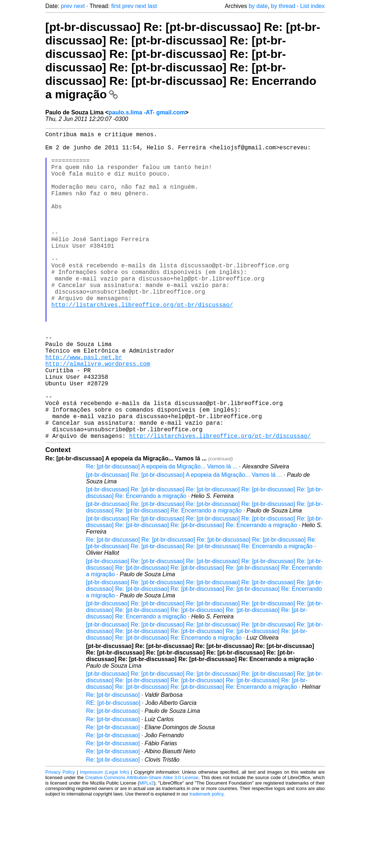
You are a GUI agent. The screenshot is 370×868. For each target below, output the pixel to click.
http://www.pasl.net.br (84, 408)
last (152, 6)
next (79, 6)
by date (258, 6)
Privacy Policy (60, 840)
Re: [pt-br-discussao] (113, 763)
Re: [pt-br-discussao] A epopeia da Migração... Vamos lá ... (162, 535)
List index (313, 6)
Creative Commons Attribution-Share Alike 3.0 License (142, 846)
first (116, 6)
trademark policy (206, 862)
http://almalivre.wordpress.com (98, 416)
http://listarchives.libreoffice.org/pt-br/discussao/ (142, 344)
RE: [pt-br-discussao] (113, 771)
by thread (283, 6)
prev (66, 6)
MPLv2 (147, 851)
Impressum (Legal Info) (105, 840)
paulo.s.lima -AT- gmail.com (147, 112)
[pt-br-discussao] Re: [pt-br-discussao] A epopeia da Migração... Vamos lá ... (184, 543)
